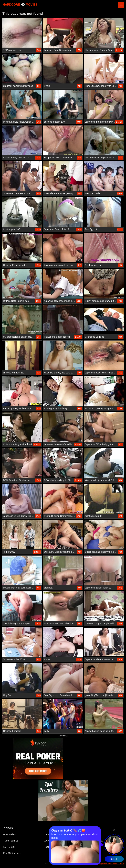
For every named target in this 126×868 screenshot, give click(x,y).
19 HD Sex (9, 847)
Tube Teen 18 (11, 841)
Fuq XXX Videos (12, 853)
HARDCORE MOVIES (20, 5)
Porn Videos (10, 834)
